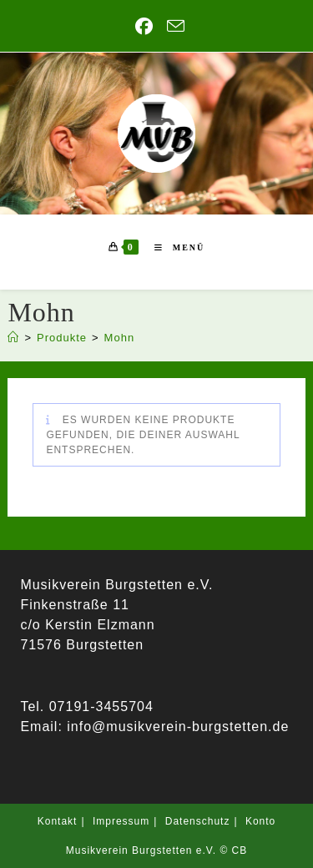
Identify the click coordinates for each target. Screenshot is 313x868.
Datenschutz (198, 821)
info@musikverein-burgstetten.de (176, 727)
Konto (260, 821)
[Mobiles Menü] (173, 247)
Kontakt (58, 821)
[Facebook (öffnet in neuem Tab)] (144, 26)
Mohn (120, 338)
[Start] (13, 338)
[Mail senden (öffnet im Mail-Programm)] (173, 26)
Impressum (121, 821)
